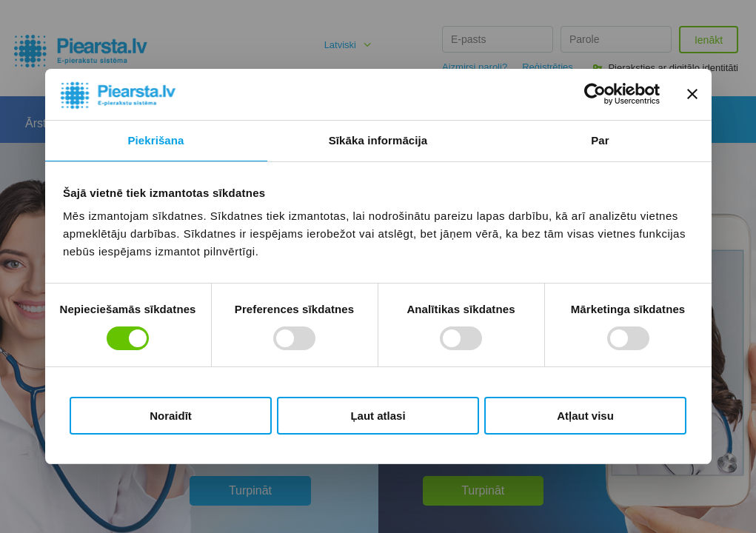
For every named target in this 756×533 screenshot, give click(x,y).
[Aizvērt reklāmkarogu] (692, 94)
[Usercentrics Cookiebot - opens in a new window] (595, 94)
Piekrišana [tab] (155, 140)
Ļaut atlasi (378, 416)
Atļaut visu (585, 416)
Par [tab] (600, 140)
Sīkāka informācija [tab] (378, 140)
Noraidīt (171, 416)
